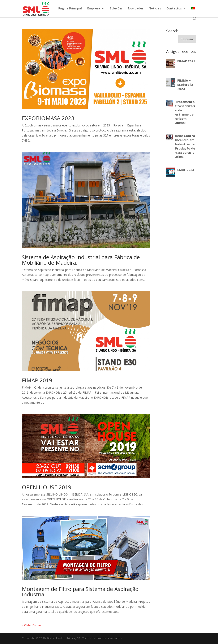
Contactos (174, 9)
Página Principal (70, 9)
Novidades (136, 9)
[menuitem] (193, 12)
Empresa (94, 9)
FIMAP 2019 (37, 380)
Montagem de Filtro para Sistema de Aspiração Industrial (80, 592)
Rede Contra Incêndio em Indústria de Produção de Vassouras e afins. (185, 146)
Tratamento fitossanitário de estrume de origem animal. (185, 112)
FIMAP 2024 (186, 61)
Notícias (155, 9)
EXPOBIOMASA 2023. (49, 118)
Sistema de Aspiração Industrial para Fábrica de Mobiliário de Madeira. (81, 260)
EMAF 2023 (186, 170)
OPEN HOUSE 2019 (47, 487)
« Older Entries (32, 625)
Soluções (116, 9)
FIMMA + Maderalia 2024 (185, 85)
